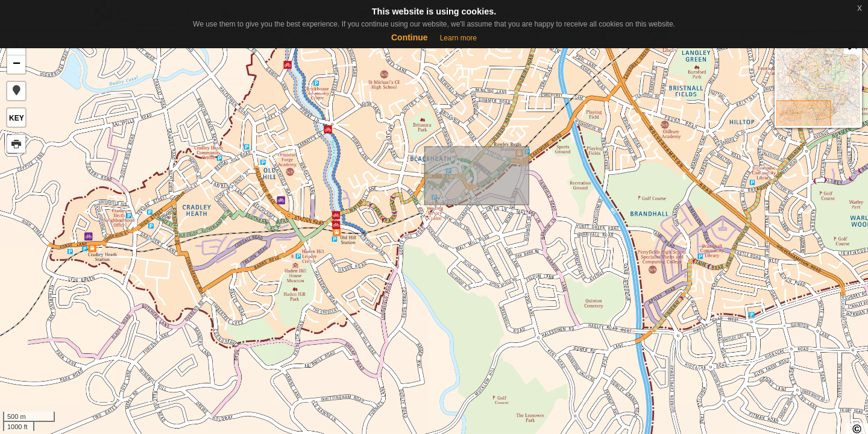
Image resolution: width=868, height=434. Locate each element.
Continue (410, 37)
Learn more (458, 38)
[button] (16, 91)
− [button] (17, 64)
